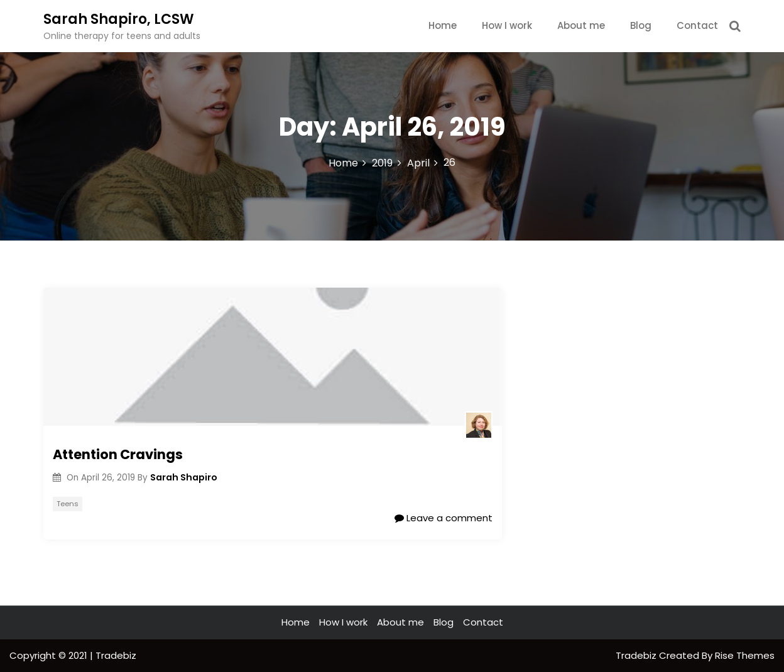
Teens (68, 504)
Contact (697, 25)
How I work (507, 25)
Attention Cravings (118, 454)
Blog (641, 25)
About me (581, 25)
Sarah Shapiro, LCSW (119, 19)
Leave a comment (444, 518)
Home (443, 25)
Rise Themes (745, 655)
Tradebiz (637, 655)
